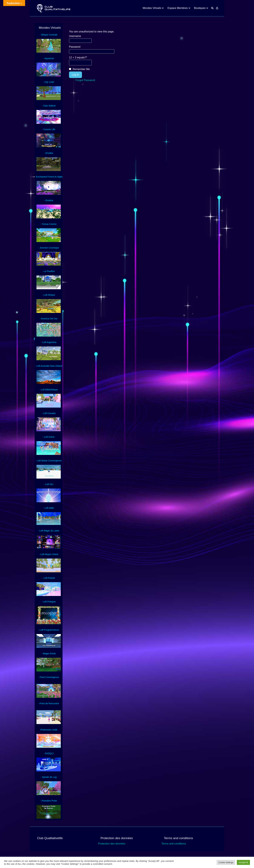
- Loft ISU (49, 484)
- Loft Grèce (49, 437)
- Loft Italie (49, 508)
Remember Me (79, 69)
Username (75, 36)
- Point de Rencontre (49, 703)
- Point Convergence (49, 677)
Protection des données (112, 844)
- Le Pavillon (49, 271)
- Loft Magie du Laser (49, 531)
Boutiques (200, 8)
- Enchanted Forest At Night (49, 177)
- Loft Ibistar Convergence (49, 461)
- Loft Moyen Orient (49, 554)
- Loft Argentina (49, 342)
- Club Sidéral (49, 106)
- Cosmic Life (49, 129)
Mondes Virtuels (152, 8)
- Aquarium (49, 58)
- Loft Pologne (49, 602)
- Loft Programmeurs (49, 630)
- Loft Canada (49, 413)
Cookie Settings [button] (226, 862)
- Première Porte (49, 801)
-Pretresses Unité (49, 730)
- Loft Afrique (49, 295)
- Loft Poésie (49, 578)
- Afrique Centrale (49, 35)
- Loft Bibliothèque (49, 390)
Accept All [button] (243, 862)
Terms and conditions (174, 844)
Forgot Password (85, 80)
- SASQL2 (49, 753)
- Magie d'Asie (49, 654)
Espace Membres (178, 8)
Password (75, 47)
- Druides (49, 153)
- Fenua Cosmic (49, 224)
